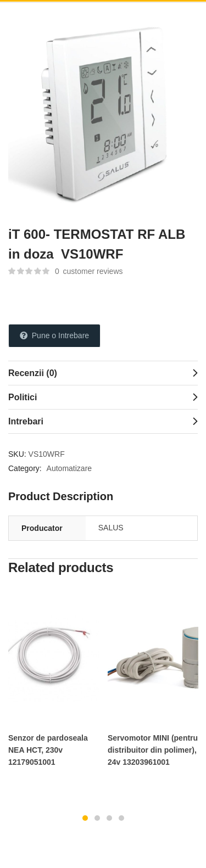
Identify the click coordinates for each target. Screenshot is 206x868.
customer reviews (89, 271)
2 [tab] (97, 818)
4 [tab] (121, 818)
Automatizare (69, 468)
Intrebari (26, 421)
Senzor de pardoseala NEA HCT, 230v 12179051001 (48, 750)
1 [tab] (85, 818)
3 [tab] (109, 818)
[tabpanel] (54, 684)
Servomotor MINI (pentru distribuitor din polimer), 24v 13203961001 (153, 750)
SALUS (111, 528)
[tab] (103, 373)
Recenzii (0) (33, 373)
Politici (23, 397)
